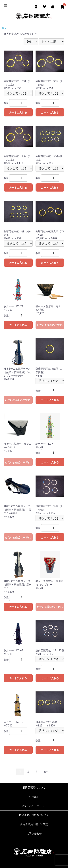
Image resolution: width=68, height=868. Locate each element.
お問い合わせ (34, 834)
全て (4, 28)
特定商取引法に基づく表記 (34, 815)
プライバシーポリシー (34, 806)
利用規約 (34, 797)
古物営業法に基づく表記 (34, 824)
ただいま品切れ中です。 (51, 325)
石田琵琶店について (34, 787)
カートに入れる (18, 112)
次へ (46, 772)
